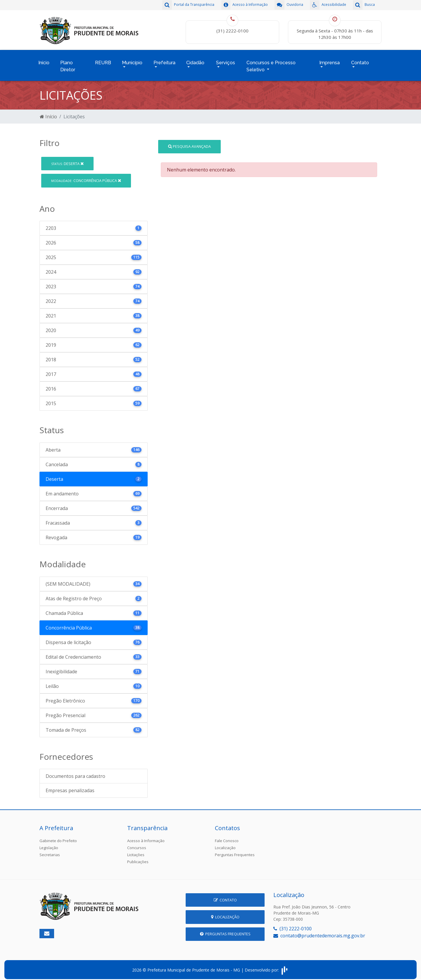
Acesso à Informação (146, 837)
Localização (225, 844)
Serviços (226, 60)
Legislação (49, 844)
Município (132, 60)
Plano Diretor (68, 64)
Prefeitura (164, 60)
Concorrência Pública (86, 177)
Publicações (138, 858)
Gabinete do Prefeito (58, 837)
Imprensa (329, 60)
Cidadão (195, 60)
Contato (360, 60)
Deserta (67, 160)
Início (44, 60)
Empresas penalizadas (70, 787)
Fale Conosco (227, 837)
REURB (103, 60)
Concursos (137, 844)
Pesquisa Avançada (189, 143)
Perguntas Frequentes (235, 851)
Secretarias (50, 851)
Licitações (136, 851)
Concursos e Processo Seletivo (271, 64)
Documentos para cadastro (75, 773)
